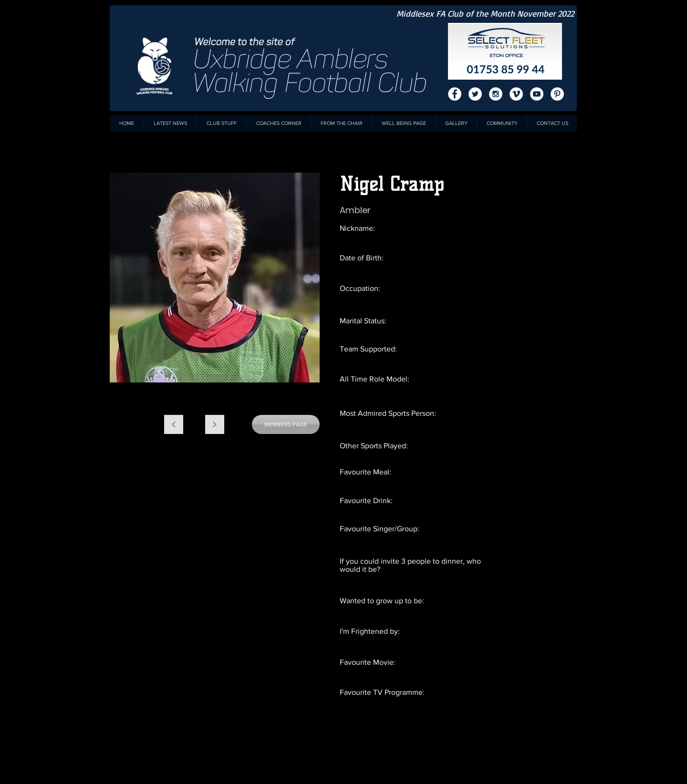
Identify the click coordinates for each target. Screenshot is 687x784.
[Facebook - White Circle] (455, 94)
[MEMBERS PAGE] (286, 424)
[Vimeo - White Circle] (516, 94)
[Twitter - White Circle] (475, 94)
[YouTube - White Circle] (537, 94)
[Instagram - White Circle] (496, 94)
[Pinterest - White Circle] (557, 94)
